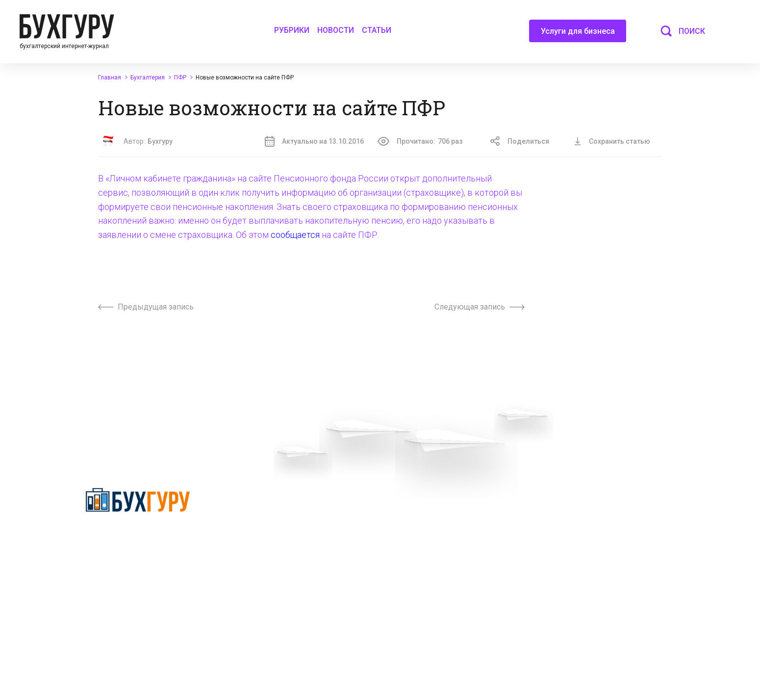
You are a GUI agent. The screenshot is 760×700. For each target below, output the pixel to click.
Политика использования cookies (445, 568)
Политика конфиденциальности (138, 538)
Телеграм (255, 543)
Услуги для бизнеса (578, 34)
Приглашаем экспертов (278, 525)
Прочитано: (420, 141)
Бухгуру (160, 141)
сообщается (295, 235)
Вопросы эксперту (269, 507)
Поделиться (520, 141)
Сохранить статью (612, 141)
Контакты (255, 560)
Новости (336, 30)
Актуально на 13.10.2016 (314, 141)
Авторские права (572, 525)
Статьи (377, 30)
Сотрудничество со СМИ (431, 525)
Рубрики (292, 30)
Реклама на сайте (572, 507)
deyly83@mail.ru (427, 645)
